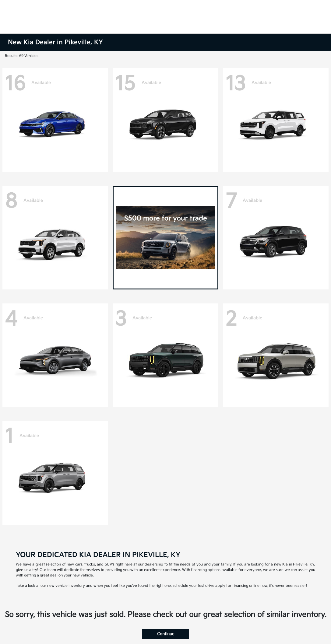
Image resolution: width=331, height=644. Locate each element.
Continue (166, 634)
